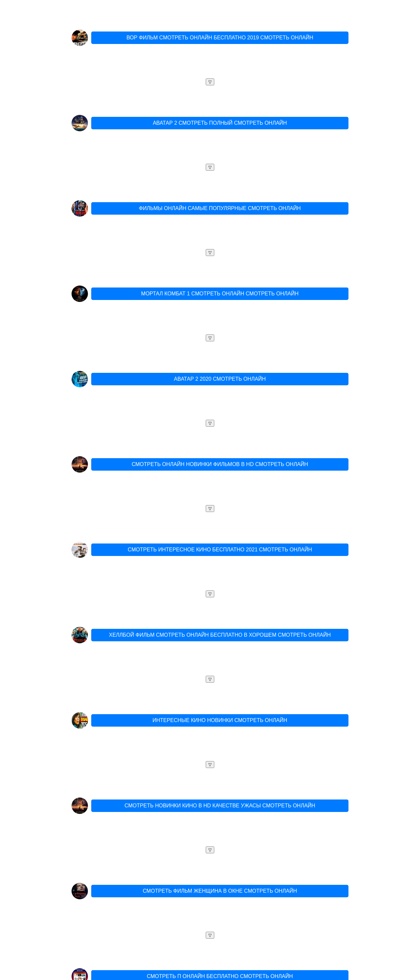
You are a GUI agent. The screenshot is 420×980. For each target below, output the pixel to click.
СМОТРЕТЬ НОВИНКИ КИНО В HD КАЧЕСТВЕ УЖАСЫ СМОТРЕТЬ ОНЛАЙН (220, 806)
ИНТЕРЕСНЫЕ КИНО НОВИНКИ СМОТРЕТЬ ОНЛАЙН (220, 720)
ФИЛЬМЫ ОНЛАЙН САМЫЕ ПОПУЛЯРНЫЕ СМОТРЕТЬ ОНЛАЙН (220, 208)
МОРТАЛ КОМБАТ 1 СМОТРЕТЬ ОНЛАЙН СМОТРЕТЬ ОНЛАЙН (220, 294)
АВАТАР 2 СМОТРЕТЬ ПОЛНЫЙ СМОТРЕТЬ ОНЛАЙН (220, 123)
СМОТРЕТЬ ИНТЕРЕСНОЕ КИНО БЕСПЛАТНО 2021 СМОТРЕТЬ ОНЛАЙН (220, 550)
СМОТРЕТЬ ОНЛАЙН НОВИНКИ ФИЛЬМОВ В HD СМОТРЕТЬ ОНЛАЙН (220, 464)
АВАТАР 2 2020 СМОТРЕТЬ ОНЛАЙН (220, 379)
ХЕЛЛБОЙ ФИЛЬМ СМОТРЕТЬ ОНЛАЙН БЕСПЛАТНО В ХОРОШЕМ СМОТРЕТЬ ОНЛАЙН (220, 635)
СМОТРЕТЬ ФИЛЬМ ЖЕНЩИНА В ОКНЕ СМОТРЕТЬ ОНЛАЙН (220, 891)
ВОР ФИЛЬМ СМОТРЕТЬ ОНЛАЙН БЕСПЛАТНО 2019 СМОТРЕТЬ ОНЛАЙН (220, 38)
